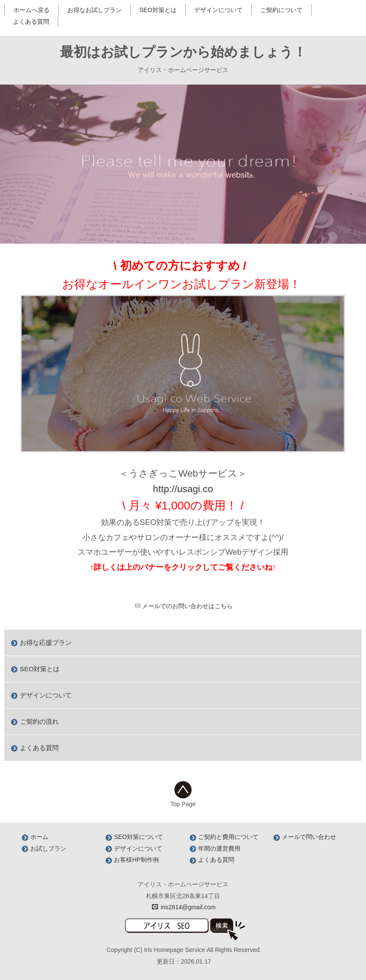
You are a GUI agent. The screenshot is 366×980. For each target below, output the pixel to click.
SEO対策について (134, 837)
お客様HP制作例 (132, 860)
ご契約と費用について (224, 837)
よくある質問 (31, 22)
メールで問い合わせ (305, 837)
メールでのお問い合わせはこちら (184, 606)
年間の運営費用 (215, 848)
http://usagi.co (183, 489)
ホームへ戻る (32, 10)
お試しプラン (44, 848)
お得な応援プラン (41, 642)
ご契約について (281, 10)
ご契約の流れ (35, 721)
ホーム (35, 837)
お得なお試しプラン (95, 10)
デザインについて (218, 10)
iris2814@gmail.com (184, 907)
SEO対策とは (158, 10)
